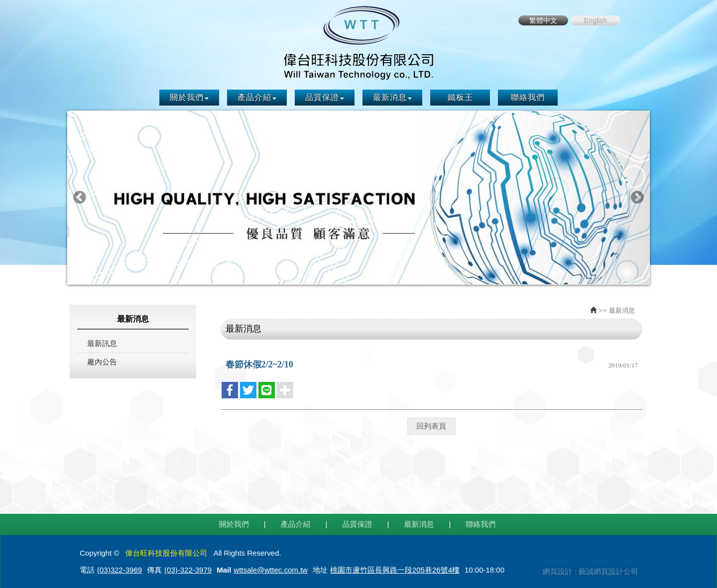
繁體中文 (543, 20)
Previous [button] (80, 197)
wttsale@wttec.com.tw (271, 568)
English (596, 20)
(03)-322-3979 (188, 568)
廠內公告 (102, 361)
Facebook (635, 20)
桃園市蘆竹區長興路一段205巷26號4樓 (395, 568)
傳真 (154, 568)
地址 (320, 568)
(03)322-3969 (119, 568)
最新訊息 (102, 342)
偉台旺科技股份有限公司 (358, 42)
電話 (87, 568)
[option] (358, 197)
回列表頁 (431, 424)
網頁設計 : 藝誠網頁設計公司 (589, 569)
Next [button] (637, 197)
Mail (224, 568)
